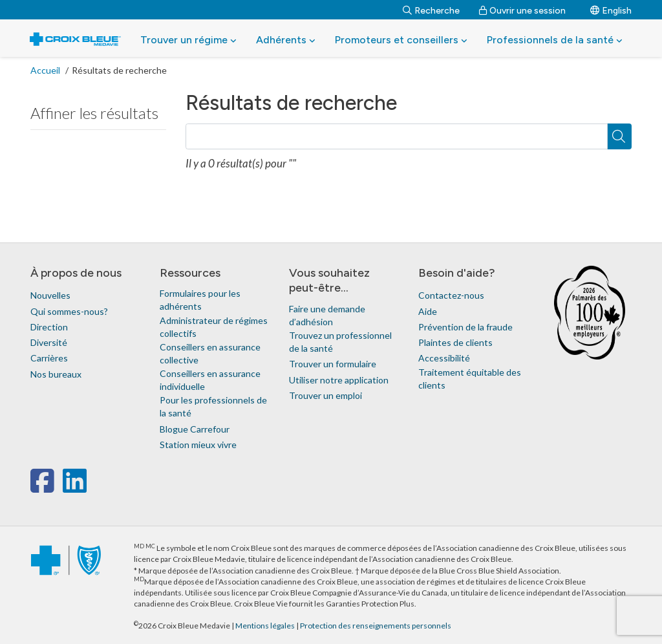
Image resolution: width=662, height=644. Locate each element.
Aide (428, 311)
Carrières (49, 358)
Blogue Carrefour (195, 429)
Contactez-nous (451, 295)
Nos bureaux (56, 374)
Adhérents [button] (286, 40)
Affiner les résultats (94, 113)
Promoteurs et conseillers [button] (401, 40)
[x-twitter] (61, 487)
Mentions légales (266, 626)
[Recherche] (431, 10)
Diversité (49, 342)
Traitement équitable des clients (470, 379)
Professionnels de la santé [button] (555, 40)
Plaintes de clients (455, 342)
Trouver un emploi (326, 395)
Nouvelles (50, 295)
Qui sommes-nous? (69, 311)
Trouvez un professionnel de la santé (340, 342)
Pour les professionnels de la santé (213, 406)
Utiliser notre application (339, 380)
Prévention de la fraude (465, 327)
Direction (49, 327)
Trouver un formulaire (333, 364)
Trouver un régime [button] (188, 40)
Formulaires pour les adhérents (200, 300)
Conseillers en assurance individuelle (210, 380)
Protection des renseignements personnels (376, 626)
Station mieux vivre (198, 445)
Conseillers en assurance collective (210, 353)
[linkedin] (75, 487)
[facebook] (45, 487)
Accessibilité (444, 358)
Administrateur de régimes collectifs (214, 327)
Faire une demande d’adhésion (327, 315)
